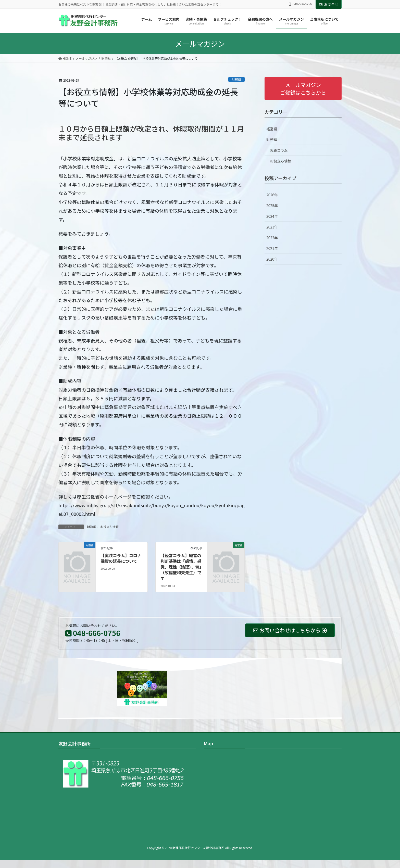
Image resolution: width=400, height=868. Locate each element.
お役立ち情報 (109, 527)
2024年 (272, 216)
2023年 (272, 227)
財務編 (236, 79)
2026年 (272, 195)
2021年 (272, 248)
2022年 (272, 238)
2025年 (272, 206)
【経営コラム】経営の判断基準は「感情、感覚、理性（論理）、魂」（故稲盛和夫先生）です (181, 567)
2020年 (272, 259)
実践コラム (279, 150)
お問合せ (329, 4)
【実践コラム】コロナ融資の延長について (121, 558)
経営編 (272, 129)
